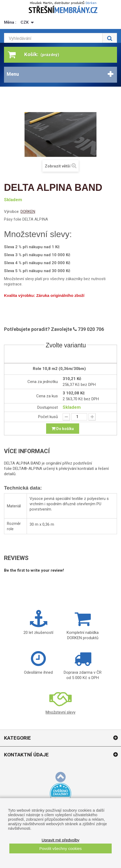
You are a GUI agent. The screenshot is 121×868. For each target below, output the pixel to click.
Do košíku (63, 428)
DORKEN (28, 212)
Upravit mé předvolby (61, 840)
